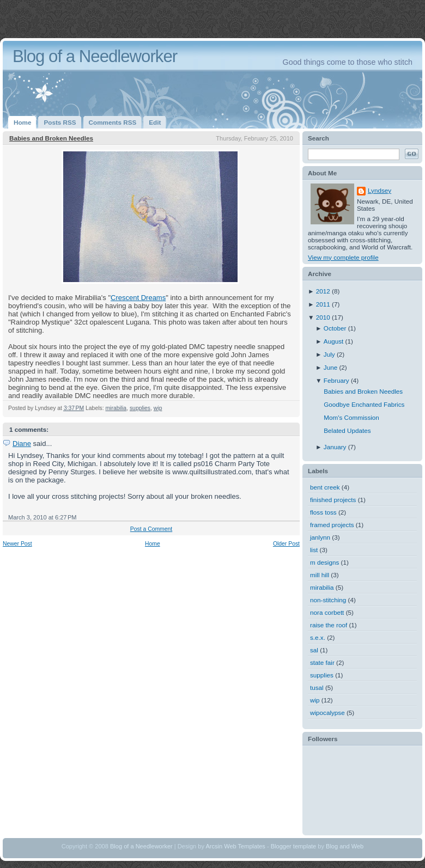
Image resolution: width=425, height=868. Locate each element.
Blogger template (294, 846)
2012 (324, 291)
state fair (322, 662)
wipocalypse (327, 713)
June (332, 367)
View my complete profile (343, 257)
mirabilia (116, 408)
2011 (324, 304)
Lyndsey (380, 190)
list (314, 550)
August (335, 341)
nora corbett (327, 612)
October (336, 328)
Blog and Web (345, 846)
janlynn (320, 537)
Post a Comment (151, 529)
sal (314, 650)
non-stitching (328, 600)
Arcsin (214, 846)
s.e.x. (318, 637)
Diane (22, 444)
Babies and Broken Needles (51, 138)
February (337, 380)
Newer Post (17, 544)
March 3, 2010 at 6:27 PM (42, 517)
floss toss (323, 512)
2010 (324, 317)
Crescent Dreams (138, 298)
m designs (324, 562)
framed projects (332, 525)
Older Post (286, 544)
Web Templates (245, 846)
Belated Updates (347, 430)
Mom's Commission (351, 417)
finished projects (333, 500)
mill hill (320, 575)
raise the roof (329, 625)
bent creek (325, 487)
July (330, 354)
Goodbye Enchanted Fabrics (364, 404)
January (336, 447)
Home (153, 544)
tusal (317, 687)
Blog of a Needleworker (95, 56)
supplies (140, 408)
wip (158, 408)
